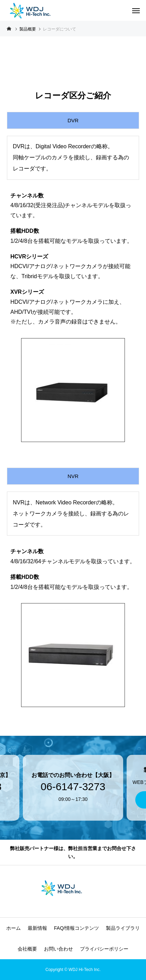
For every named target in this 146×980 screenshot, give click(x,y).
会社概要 (27, 949)
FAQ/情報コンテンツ (76, 928)
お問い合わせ (58, 949)
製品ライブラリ (123, 928)
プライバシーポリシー (104, 949)
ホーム (13, 928)
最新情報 (37, 928)
